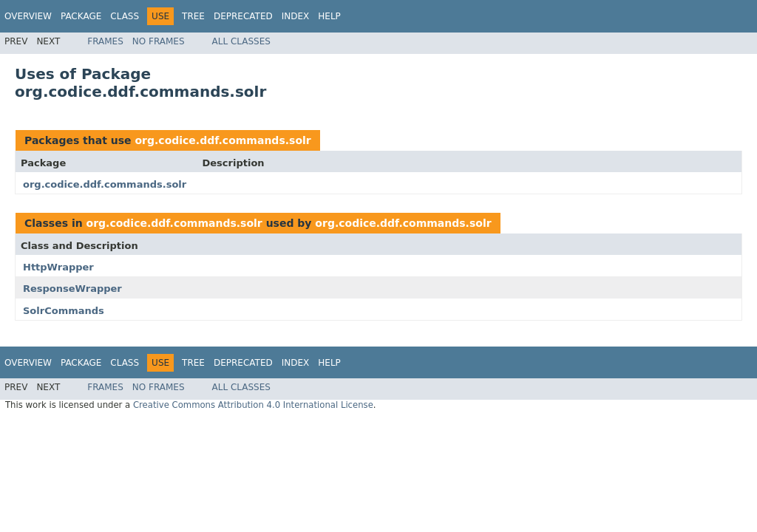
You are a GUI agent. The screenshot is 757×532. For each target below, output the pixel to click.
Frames (105, 41)
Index (296, 16)
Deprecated (243, 16)
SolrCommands (64, 311)
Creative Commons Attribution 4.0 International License (253, 405)
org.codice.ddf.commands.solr (223, 140)
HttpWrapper (58, 267)
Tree (193, 16)
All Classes (241, 41)
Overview (28, 16)
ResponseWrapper (72, 289)
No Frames (159, 41)
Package (81, 16)
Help (329, 16)
